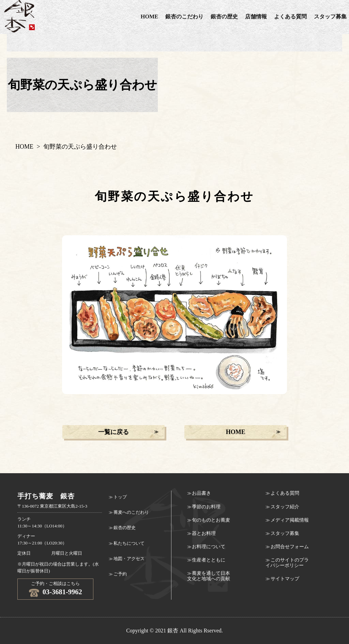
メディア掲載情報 (290, 520)
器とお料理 (204, 533)
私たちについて (129, 543)
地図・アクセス (129, 559)
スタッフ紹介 (285, 507)
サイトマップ (285, 579)
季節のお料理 (206, 507)
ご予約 (120, 574)
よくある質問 (290, 17)
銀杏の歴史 (224, 17)
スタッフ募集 (285, 533)
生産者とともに (209, 560)
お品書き (201, 493)
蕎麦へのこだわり (131, 512)
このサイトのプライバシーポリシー (287, 563)
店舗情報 (256, 17)
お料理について (209, 547)
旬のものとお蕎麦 (211, 520)
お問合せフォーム (290, 547)
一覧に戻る (113, 432)
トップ (120, 497)
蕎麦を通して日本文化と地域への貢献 (209, 576)
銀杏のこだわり (184, 17)
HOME (149, 17)
